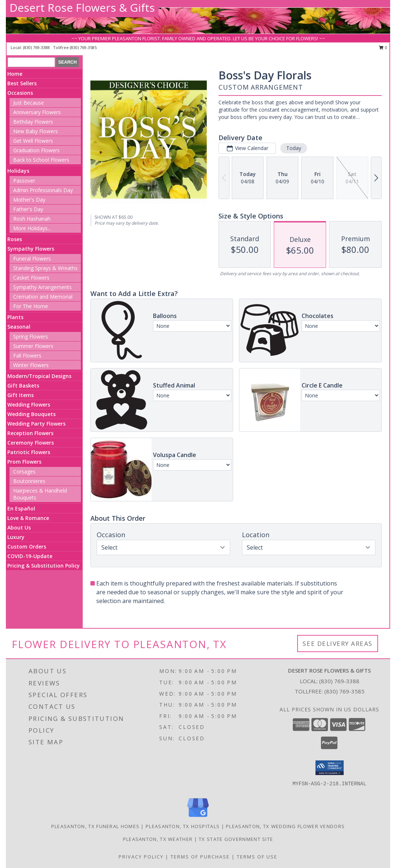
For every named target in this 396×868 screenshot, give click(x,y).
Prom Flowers (24, 462)
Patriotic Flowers (29, 452)
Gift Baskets (23, 386)
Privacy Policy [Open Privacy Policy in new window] (141, 857)
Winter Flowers (31, 365)
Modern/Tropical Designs (39, 376)
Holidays (18, 171)
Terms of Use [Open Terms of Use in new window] (257, 857)
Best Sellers (22, 83)
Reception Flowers (30, 433)
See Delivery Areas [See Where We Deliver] (338, 643)
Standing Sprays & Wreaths (45, 268)
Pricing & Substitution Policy (44, 566)
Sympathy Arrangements (42, 287)
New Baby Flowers (36, 131)
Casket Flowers (31, 278)
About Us (19, 527)
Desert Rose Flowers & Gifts (82, 8)
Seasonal (19, 327)
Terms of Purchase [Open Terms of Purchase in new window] (200, 857)
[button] (330, 768)
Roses (15, 239)
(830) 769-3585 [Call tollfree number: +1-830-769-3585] (83, 47)
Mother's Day (29, 200)
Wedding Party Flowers (36, 424)
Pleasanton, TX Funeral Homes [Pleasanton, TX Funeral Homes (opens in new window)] (95, 826)
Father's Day (28, 209)
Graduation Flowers (36, 150)
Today (294, 148)
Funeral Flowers (32, 259)
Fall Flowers (27, 356)
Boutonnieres (29, 481)
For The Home (31, 306)
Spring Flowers (31, 336)
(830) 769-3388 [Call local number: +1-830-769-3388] (37, 47)
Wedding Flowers (29, 405)
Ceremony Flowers (31, 443)
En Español (21, 508)
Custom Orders (27, 547)
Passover (24, 181)
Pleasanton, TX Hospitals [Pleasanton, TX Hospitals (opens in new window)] (183, 826)
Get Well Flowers (33, 141)
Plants (15, 317)
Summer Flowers (33, 346)
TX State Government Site (236, 839)
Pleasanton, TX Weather (158, 839)
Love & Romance (28, 518)
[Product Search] (31, 62)
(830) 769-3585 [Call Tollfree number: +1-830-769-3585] (344, 691)
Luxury (16, 537)
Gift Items (20, 395)
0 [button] (383, 47)
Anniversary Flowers (37, 112)
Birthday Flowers (33, 122)
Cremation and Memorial (43, 297)
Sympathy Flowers (31, 249)
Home (15, 74)
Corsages (24, 472)
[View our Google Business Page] (198, 817)
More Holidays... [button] (32, 228)
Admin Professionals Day (43, 190)
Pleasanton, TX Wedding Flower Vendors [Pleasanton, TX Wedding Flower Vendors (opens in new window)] (285, 826)
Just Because (29, 103)
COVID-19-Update (30, 556)
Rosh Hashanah (32, 219)
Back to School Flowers (41, 160)
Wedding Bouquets (31, 414)
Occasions (20, 93)
